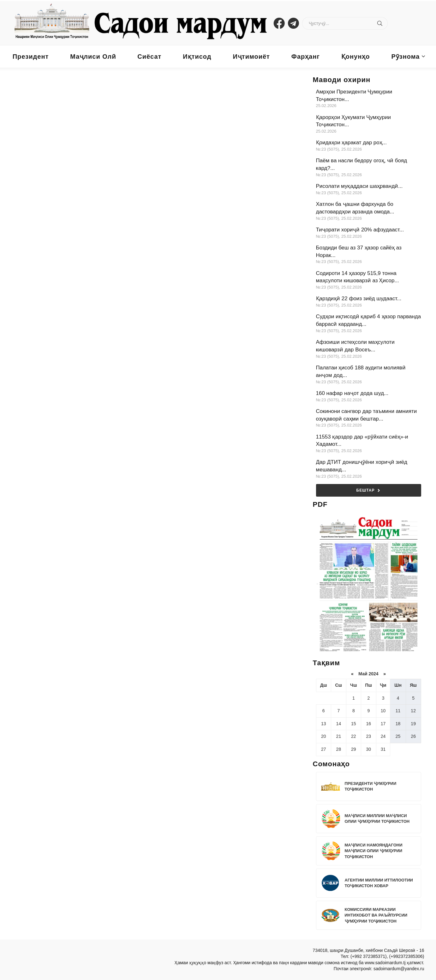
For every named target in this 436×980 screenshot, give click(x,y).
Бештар (369, 490)
